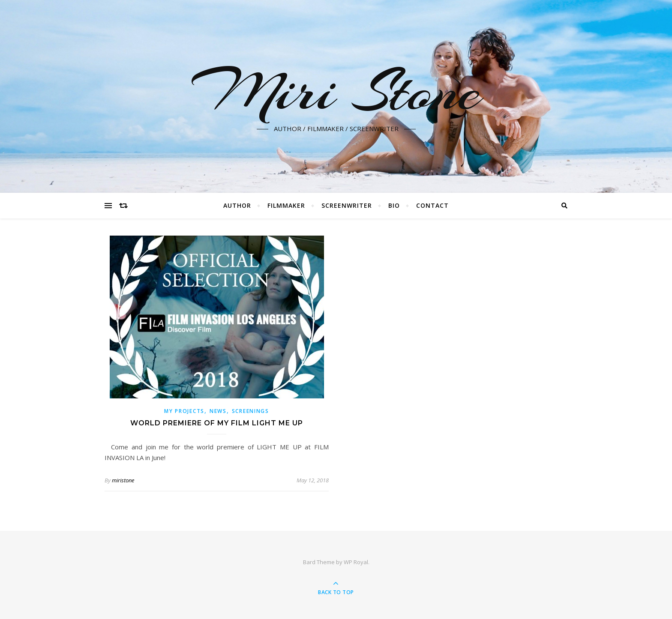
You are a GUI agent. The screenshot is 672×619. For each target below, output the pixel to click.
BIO (394, 205)
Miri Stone (336, 91)
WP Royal (356, 562)
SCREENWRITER (347, 205)
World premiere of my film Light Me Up (217, 423)
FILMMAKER (286, 205)
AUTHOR (237, 205)
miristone (123, 480)
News (218, 411)
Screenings (250, 411)
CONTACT (432, 205)
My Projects (184, 411)
